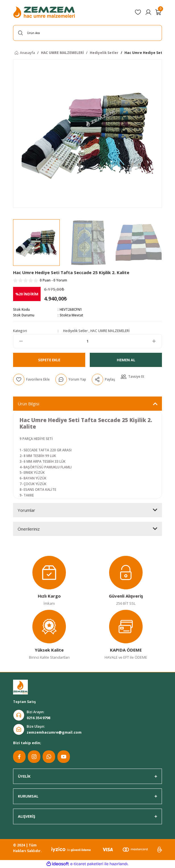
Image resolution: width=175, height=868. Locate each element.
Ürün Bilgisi (28, 404)
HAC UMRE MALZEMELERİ (110, 331)
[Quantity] (88, 341)
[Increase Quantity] (157, 341)
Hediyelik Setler (75, 331)
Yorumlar (26, 510)
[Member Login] (148, 12)
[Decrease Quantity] (18, 341)
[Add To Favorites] (31, 379)
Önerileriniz (29, 529)
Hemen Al (126, 360)
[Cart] (159, 12)
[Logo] (45, 12)
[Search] (88, 33)
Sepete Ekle (49, 360)
